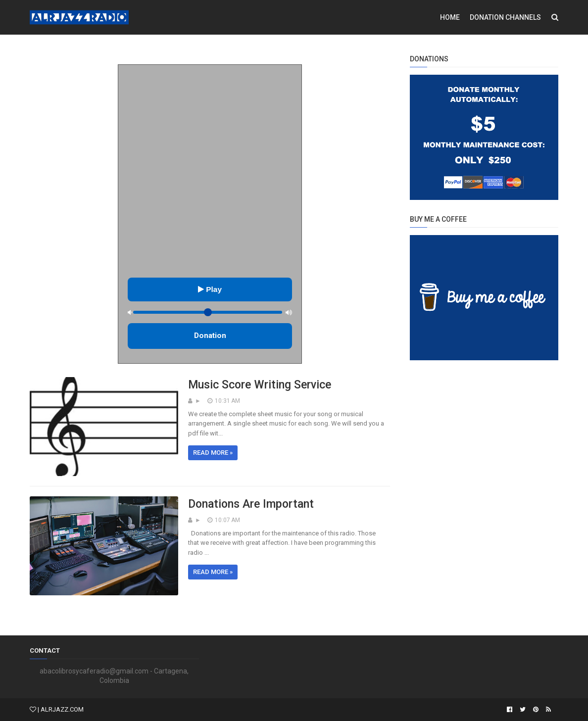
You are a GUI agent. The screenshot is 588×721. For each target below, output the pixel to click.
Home (450, 17)
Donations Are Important (251, 504)
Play (210, 289)
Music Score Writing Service (260, 385)
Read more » (213, 453)
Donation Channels (505, 17)
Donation (210, 336)
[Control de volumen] (208, 312)
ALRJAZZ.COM (62, 709)
